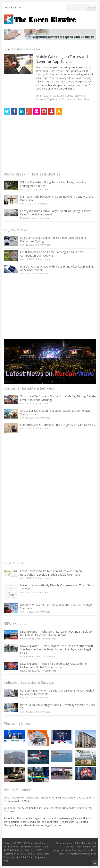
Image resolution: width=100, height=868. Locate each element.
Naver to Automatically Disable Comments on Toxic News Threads (57, 587)
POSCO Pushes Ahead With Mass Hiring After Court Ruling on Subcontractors (57, 268)
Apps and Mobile (63, 96)
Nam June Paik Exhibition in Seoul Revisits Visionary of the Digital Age (57, 198)
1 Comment (49, 656)
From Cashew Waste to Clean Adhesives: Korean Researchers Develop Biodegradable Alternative (51, 573)
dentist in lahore (13, 798)
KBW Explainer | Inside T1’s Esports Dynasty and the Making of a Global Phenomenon (53, 665)
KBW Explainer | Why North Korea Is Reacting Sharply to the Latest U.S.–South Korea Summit (56, 633)
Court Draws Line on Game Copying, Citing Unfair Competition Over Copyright (51, 254)
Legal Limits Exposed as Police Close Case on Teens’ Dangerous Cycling (54, 239)
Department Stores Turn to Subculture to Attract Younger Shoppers (56, 606)
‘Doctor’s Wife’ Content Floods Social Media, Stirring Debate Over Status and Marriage (58, 398)
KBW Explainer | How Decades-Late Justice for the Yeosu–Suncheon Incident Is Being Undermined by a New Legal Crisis (57, 649)
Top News (53, 99)
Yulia (6, 808)
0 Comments (43, 189)
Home (7, 49)
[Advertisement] (33, 144)
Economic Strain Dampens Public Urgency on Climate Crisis (58, 425)
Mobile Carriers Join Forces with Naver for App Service (62, 59)
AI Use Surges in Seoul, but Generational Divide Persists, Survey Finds (56, 412)
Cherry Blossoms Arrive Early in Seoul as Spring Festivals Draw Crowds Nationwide (56, 213)
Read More (84, 99)
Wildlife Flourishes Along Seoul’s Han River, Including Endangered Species (53, 184)
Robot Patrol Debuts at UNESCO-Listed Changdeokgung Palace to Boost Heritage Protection (46, 824)
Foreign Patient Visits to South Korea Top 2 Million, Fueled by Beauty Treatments (57, 692)
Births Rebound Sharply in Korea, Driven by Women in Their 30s (58, 707)
